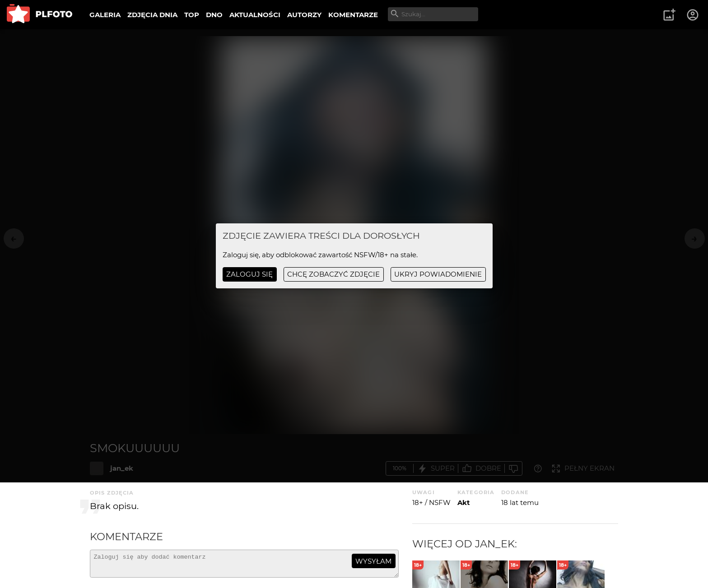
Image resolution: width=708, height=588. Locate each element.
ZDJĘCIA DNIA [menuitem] (152, 15)
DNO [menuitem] (214, 15)
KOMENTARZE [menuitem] (353, 15)
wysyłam (373, 561)
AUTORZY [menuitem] (304, 15)
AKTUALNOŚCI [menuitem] (255, 15)
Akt (464, 502)
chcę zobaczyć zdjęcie (333, 274)
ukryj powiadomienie (438, 274)
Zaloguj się (249, 274)
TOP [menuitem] (192, 15)
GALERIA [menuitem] (105, 15)
